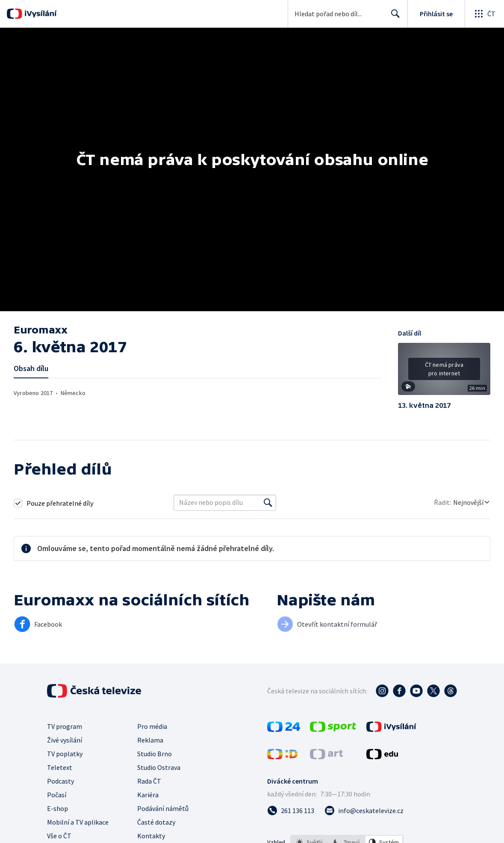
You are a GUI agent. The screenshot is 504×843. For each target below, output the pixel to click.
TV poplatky (65, 754)
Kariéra (148, 795)
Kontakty (151, 836)
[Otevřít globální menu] (484, 14)
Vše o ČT (59, 836)
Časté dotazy (156, 822)
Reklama (150, 740)
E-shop (57, 808)
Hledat (393, 17)
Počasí (57, 795)
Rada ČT (149, 781)
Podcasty (60, 781)
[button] (444, 372)
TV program (65, 726)
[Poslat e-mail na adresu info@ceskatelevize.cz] (364, 811)
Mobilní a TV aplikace (78, 822)
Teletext (60, 767)
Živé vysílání (65, 740)
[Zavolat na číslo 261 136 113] (291, 811)
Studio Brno (155, 754)
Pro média (152, 726)
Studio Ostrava (159, 767)
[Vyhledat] (268, 503)
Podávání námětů (163, 808)
